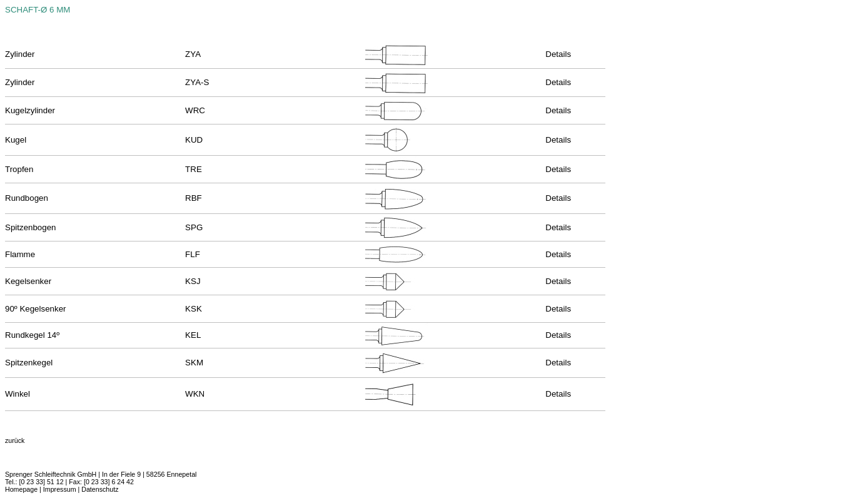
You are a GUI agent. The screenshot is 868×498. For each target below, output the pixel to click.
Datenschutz (100, 489)
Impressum (60, 489)
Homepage (21, 489)
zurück (15, 440)
